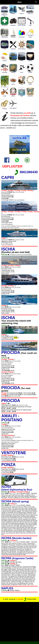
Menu (19, 2)
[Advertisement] (19, 621)
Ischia (21, 599)
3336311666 (30, 599)
